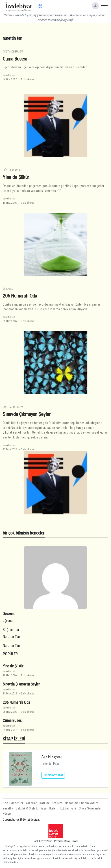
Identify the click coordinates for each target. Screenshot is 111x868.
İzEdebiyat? (68, 808)
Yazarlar (31, 803)
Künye (7, 814)
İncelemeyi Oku (53, 775)
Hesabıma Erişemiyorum (82, 803)
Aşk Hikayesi (52, 756)
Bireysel (8, 289)
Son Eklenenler (13, 803)
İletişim (57, 803)
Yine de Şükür (16, 177)
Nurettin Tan (11, 637)
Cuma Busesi (15, 59)
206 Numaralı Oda (20, 296)
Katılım (44, 803)
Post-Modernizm (13, 51)
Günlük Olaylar (12, 170)
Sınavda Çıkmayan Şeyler (27, 414)
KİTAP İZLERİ (14, 739)
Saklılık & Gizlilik (27, 808)
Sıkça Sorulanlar (90, 808)
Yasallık (8, 808)
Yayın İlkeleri (49, 808)
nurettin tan (9, 75)
